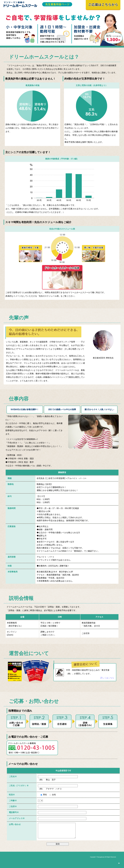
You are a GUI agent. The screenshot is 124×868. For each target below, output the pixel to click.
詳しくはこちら (107, 678)
